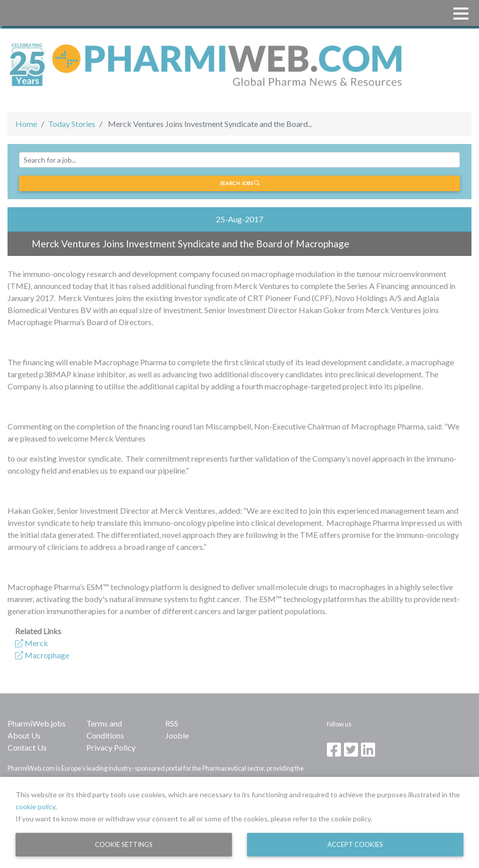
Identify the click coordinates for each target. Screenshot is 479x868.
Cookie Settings (124, 844)
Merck (32, 643)
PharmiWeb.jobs (37, 723)
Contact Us (27, 747)
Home (26, 124)
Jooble (177, 735)
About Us (24, 735)
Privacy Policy (111, 747)
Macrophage (42, 655)
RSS (172, 723)
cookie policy (35, 807)
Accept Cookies (355, 844)
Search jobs (240, 183)
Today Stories (72, 124)
